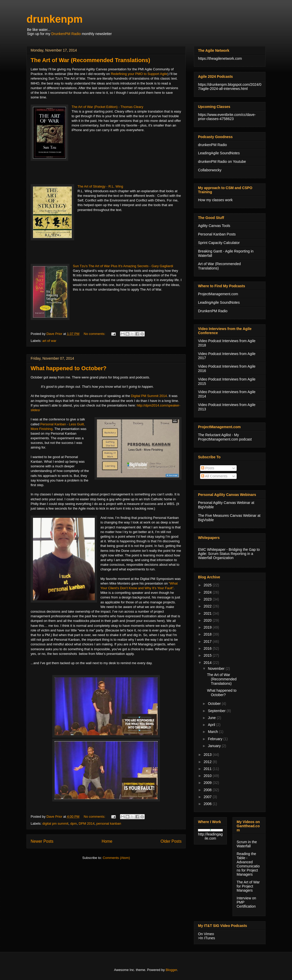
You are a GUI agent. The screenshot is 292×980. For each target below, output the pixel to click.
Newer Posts (42, 841)
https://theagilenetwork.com (220, 58)
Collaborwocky (210, 170)
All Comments (214, 476)
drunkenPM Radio (212, 145)
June (212, 718)
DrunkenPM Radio (66, 34)
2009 (208, 783)
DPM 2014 (86, 823)
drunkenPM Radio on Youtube (222, 162)
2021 (208, 613)
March (213, 732)
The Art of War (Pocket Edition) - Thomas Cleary (107, 107)
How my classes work (215, 200)
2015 (208, 655)
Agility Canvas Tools (214, 226)
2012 (208, 762)
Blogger (171, 970)
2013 (208, 755)
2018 (208, 634)
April (212, 725)
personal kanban (109, 823)
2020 (208, 620)
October (215, 704)
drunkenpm (55, 19)
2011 (208, 769)
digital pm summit (55, 823)
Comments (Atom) (116, 858)
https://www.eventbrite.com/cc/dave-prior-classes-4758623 (227, 117)
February (216, 739)
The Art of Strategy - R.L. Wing (100, 186)
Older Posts (171, 841)
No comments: (95, 334)
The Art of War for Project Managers (248, 886)
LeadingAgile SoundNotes (219, 153)
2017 (208, 641)
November (217, 669)
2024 (208, 592)
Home (107, 841)
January (215, 746)
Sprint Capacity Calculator (219, 243)
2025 (208, 585)
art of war (49, 341)
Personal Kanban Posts (217, 234)
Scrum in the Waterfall (247, 844)
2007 (208, 797)
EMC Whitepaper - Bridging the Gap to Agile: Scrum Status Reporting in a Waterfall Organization (229, 554)
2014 (208, 663)
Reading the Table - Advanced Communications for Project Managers (248, 864)
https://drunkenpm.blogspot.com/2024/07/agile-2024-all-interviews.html (230, 87)
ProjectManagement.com (218, 294)
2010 (208, 776)
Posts (208, 468)
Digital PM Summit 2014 (149, 396)
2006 (208, 804)
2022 (208, 606)
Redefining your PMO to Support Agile (139, 74)
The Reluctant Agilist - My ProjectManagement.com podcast (225, 437)
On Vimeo (206, 934)
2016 (208, 648)
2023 (208, 599)
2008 (208, 790)
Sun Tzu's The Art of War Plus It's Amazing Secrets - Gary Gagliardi (123, 266)
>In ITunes (207, 938)
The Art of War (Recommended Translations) (90, 60)
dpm (74, 823)
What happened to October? (69, 368)
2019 (208, 627)
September (217, 711)
